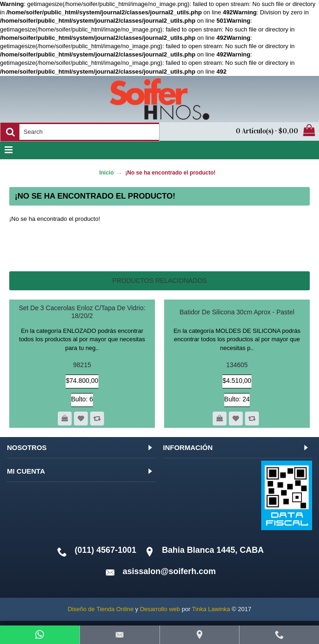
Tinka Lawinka (211, 609)
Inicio (107, 173)
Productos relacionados (159, 281)
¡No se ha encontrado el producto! (170, 173)
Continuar (279, 247)
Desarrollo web (160, 609)
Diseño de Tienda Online (101, 609)
